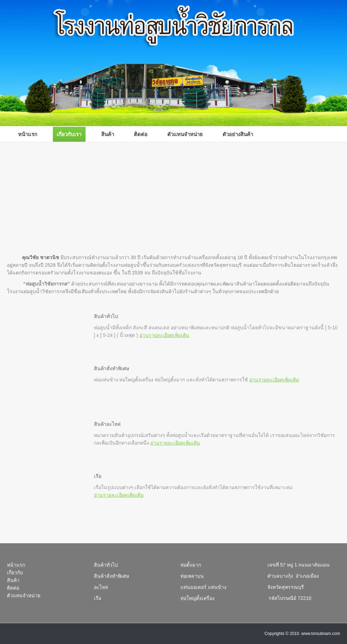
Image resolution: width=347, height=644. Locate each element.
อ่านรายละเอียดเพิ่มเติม (164, 335)
